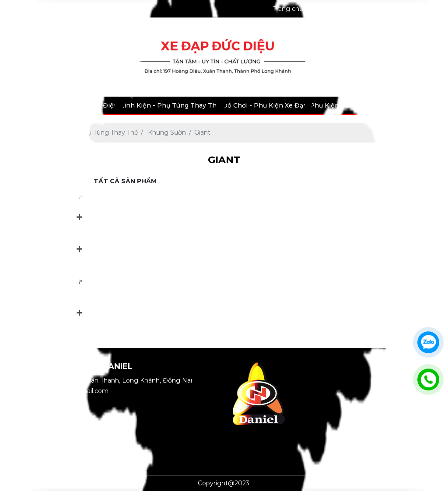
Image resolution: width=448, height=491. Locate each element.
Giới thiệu (326, 9)
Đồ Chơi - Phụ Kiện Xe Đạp (265, 105)
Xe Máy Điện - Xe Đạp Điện (75, 105)
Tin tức (403, 105)
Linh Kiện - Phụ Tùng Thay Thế (170, 105)
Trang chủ (288, 9)
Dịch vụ (378, 105)
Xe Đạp (19, 105)
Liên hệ (429, 105)
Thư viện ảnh (406, 9)
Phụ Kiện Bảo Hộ (337, 105)
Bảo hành (364, 9)
